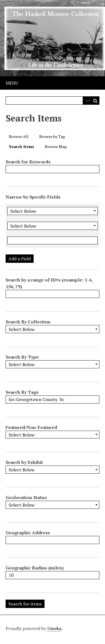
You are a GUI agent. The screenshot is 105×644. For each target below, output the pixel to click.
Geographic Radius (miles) (35, 568)
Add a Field (20, 259)
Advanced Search (87, 101)
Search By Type (22, 357)
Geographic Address (28, 533)
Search (95, 101)
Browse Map (56, 146)
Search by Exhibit (24, 462)
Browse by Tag (52, 136)
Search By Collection (28, 322)
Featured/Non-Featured (31, 427)
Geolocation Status (26, 497)
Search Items (22, 146)
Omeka (54, 628)
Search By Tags (22, 392)
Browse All (19, 136)
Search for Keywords (28, 162)
